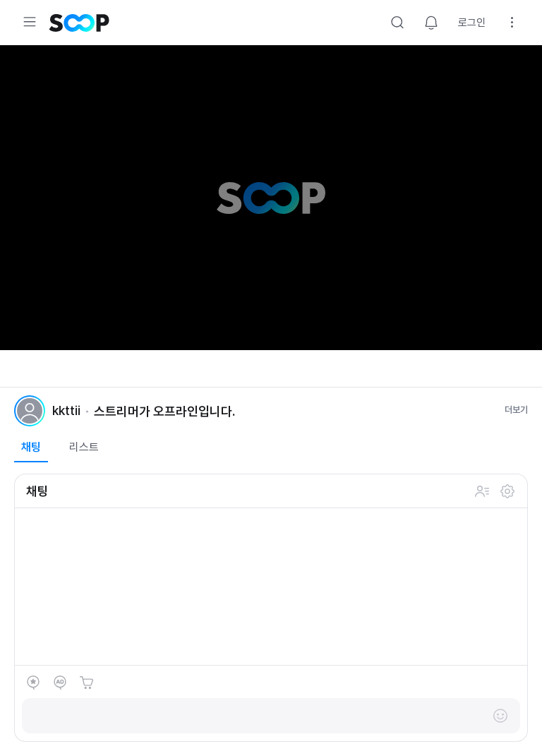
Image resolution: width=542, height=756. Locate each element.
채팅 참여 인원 (482, 491)
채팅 (31, 447)
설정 (512, 23)
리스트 (84, 447)
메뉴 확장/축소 (30, 22)
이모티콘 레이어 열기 (500, 716)
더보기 (516, 410)
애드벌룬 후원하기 (60, 683)
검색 (397, 23)
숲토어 (87, 683)
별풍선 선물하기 (33, 683)
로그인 (472, 23)
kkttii (66, 410)
